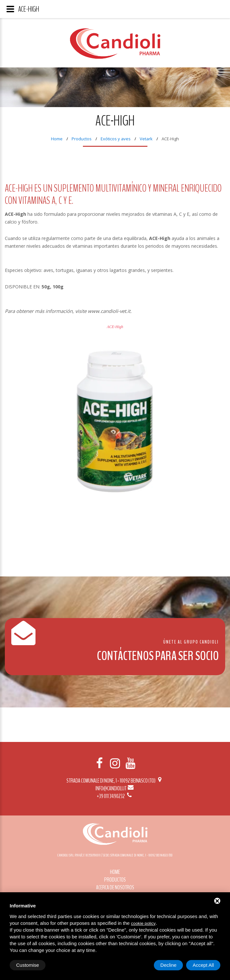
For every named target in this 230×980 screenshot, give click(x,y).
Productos (82, 139)
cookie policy (143, 923)
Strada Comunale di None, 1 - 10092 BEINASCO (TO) (115, 781)
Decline (168, 965)
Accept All (203, 965)
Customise (28, 965)
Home (57, 139)
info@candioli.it (115, 788)
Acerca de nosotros (115, 887)
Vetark (146, 139)
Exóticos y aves (116, 139)
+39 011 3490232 (115, 796)
